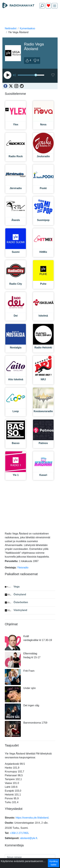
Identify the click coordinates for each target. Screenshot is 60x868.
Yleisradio (23, 568)
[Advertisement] (30, 19)
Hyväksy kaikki (54, 863)
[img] (55, 6)
